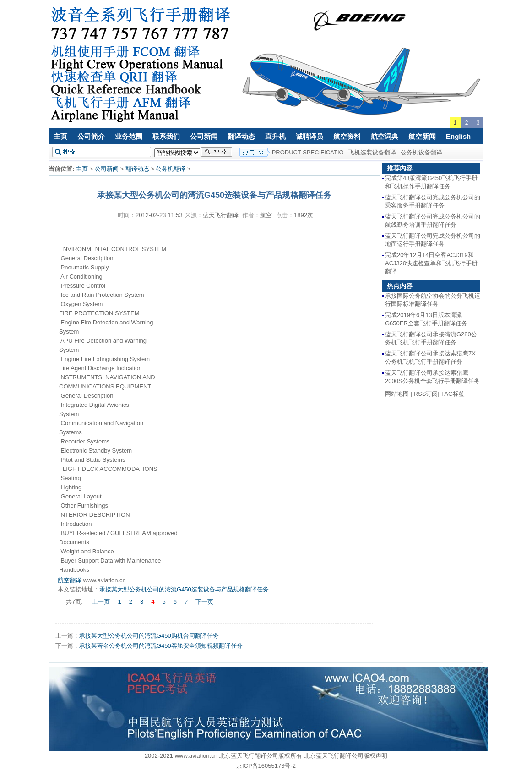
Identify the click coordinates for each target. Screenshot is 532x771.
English (458, 136)
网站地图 (397, 394)
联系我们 (166, 136)
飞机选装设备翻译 (372, 152)
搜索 (217, 152)
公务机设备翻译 (421, 152)
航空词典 (385, 136)
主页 (60, 136)
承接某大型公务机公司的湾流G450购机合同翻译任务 (149, 636)
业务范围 (129, 136)
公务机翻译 (171, 169)
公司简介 (91, 136)
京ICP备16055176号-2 (266, 766)
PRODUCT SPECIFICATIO (308, 152)
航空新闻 (422, 136)
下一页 (204, 602)
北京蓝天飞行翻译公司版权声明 (346, 756)
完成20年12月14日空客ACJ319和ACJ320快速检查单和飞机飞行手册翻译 (431, 263)
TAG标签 (453, 394)
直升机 (275, 136)
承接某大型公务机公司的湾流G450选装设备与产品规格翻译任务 (184, 589)
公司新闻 (204, 136)
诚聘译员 (309, 136)
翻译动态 (241, 136)
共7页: (75, 602)
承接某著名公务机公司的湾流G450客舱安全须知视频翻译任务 (161, 646)
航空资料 (347, 136)
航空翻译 (70, 580)
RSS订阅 (426, 394)
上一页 (101, 602)
